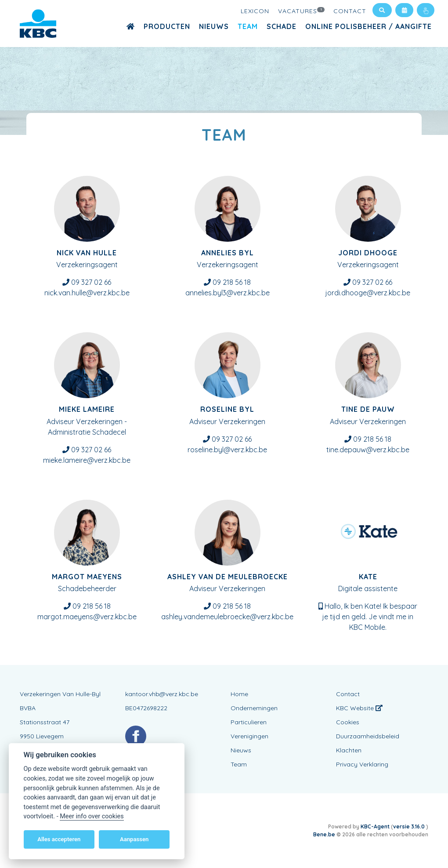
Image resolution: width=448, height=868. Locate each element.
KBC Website (359, 708)
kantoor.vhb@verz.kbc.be (162, 694)
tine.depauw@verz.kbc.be (368, 450)
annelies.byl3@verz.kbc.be (228, 293)
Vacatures (301, 11)
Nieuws (214, 26)
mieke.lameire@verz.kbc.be (87, 460)
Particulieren (249, 722)
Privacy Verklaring (362, 764)
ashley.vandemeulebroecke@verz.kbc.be (227, 617)
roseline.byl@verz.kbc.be (227, 450)
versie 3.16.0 (410, 826)
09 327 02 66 (91, 282)
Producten (167, 26)
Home (239, 694)
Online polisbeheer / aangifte (369, 26)
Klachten (349, 750)
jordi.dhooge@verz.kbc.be (368, 293)
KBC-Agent (375, 826)
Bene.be (324, 834)
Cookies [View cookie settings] (348, 722)
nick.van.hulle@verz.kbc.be (87, 293)
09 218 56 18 (232, 282)
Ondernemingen (254, 708)
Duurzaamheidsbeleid (368, 736)
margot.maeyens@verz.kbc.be (87, 617)
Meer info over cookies (92, 816)
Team (248, 26)
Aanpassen (134, 839)
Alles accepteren (59, 839)
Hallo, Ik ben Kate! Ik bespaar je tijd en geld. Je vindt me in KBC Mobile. (370, 617)
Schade (282, 26)
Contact (350, 11)
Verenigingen (249, 736)
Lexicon (255, 11)
